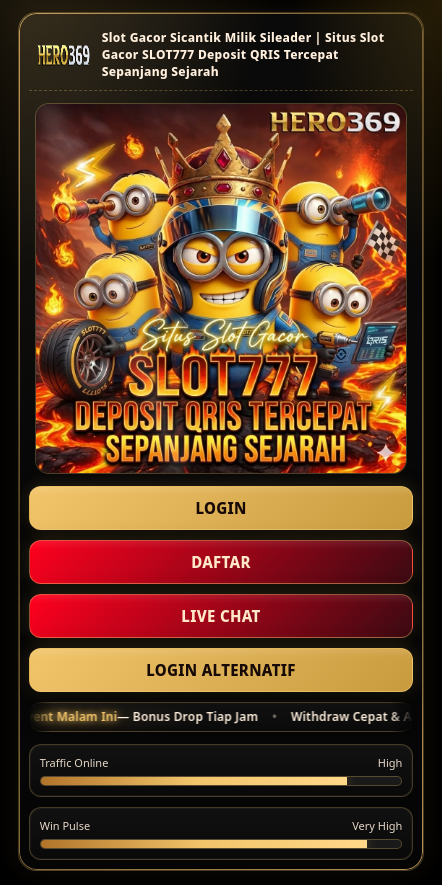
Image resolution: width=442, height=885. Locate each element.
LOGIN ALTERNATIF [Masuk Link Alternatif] (220, 670)
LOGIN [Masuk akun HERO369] (220, 508)
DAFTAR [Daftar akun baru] (221, 562)
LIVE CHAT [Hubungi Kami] (220, 616)
